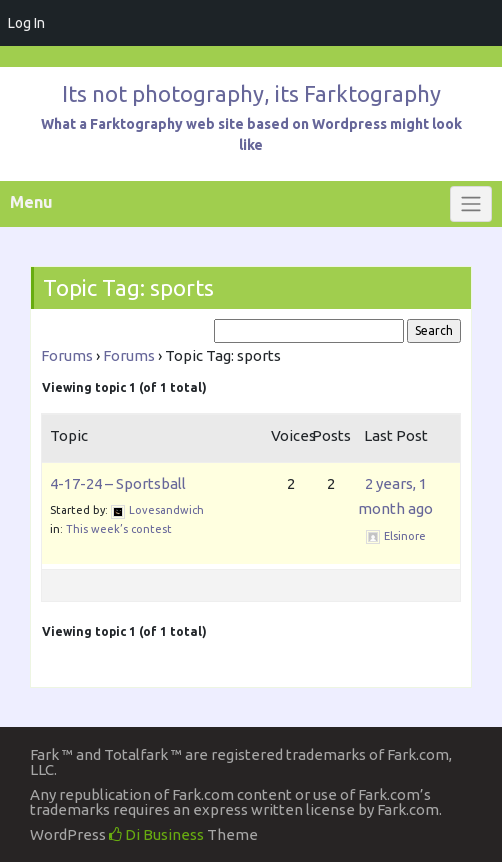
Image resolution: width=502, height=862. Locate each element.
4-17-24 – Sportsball (118, 483)
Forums (67, 355)
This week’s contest (119, 529)
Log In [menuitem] (26, 23)
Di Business (156, 834)
